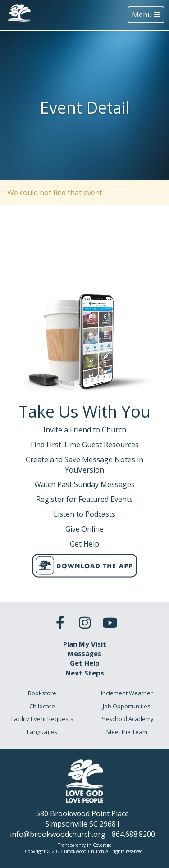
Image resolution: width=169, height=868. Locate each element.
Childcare (42, 706)
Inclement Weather (127, 693)
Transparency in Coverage (85, 845)
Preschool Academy (127, 719)
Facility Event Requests (42, 719)
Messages (84, 653)
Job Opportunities (127, 706)
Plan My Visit (85, 644)
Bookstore (42, 693)
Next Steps (85, 673)
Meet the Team (127, 732)
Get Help (85, 663)
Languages (42, 732)
